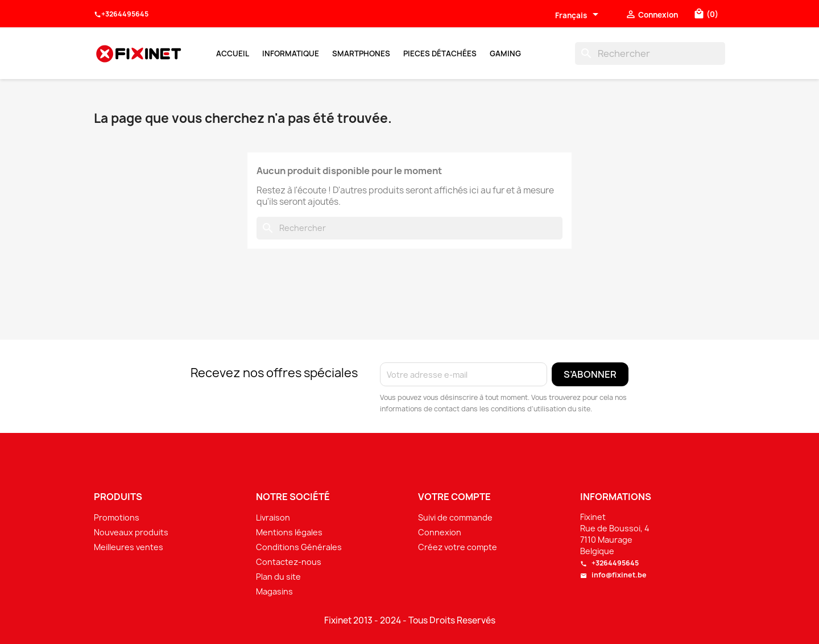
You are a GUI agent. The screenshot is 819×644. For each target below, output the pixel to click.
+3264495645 (121, 14)
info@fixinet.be (613, 575)
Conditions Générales (299, 547)
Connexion (440, 532)
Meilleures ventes (129, 547)
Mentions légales (289, 532)
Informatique (291, 53)
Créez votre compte (458, 547)
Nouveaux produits (131, 532)
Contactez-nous (289, 562)
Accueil (233, 53)
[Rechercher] (650, 53)
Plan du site (278, 577)
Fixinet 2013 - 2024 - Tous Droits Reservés (410, 621)
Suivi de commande (455, 517)
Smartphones (361, 53)
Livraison (273, 517)
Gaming (505, 53)
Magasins (274, 591)
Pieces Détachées (440, 53)
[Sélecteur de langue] (579, 15)
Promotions (117, 517)
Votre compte (454, 497)
